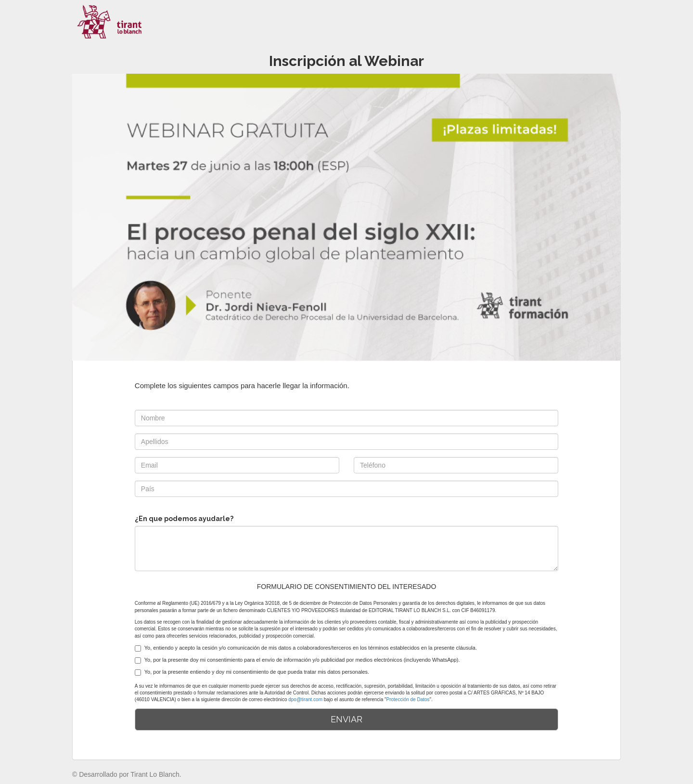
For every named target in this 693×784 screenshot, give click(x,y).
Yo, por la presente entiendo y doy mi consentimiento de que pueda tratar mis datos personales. (252, 672)
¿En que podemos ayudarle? (184, 519)
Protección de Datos (408, 699)
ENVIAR (346, 719)
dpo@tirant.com (305, 699)
